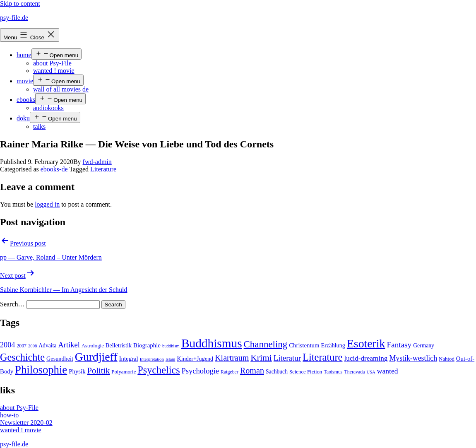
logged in (47, 204)
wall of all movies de (61, 89)
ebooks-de (54, 169)
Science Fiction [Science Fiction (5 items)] (306, 372)
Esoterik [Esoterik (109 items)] (366, 343)
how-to (9, 415)
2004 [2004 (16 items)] (7, 345)
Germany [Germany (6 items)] (424, 346)
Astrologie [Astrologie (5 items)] (93, 346)
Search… (12, 304)
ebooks (26, 100)
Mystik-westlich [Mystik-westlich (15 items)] (413, 358)
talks (39, 126)
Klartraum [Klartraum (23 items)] (232, 358)
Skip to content (20, 4)
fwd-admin (97, 162)
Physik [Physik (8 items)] (77, 371)
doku (23, 118)
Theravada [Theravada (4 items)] (354, 372)
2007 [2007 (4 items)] (22, 346)
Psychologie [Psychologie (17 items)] (200, 371)
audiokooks (48, 108)
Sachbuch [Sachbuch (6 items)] (277, 372)
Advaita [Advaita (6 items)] (47, 346)
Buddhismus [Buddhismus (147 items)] (212, 343)
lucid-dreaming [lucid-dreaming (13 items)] (366, 358)
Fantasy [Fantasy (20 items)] (399, 345)
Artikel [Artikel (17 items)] (69, 345)
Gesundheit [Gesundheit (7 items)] (60, 359)
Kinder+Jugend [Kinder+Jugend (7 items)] (195, 359)
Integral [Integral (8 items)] (129, 359)
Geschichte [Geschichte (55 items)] (22, 357)
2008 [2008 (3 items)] (32, 346)
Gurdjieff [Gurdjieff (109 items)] (96, 357)
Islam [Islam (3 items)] (171, 359)
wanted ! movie (54, 71)
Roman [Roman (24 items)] (252, 371)
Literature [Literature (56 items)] (322, 357)
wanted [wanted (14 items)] (388, 371)
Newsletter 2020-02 (26, 423)
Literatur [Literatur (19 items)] (287, 358)
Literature (103, 169)
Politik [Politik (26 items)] (99, 371)
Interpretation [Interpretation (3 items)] (152, 359)
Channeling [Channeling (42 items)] (266, 344)
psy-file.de (14, 18)
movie (25, 81)
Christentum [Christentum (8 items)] (304, 345)
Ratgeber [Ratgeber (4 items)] (230, 372)
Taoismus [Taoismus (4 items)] (333, 372)
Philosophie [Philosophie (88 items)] (41, 370)
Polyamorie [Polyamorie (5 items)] (124, 372)
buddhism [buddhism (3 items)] (171, 346)
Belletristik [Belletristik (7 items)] (119, 345)
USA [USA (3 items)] (371, 372)
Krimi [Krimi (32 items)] (261, 358)
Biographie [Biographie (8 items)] (147, 345)
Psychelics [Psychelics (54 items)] (159, 370)
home (24, 55)
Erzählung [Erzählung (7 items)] (333, 345)
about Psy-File (52, 63)
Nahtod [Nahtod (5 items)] (447, 359)
